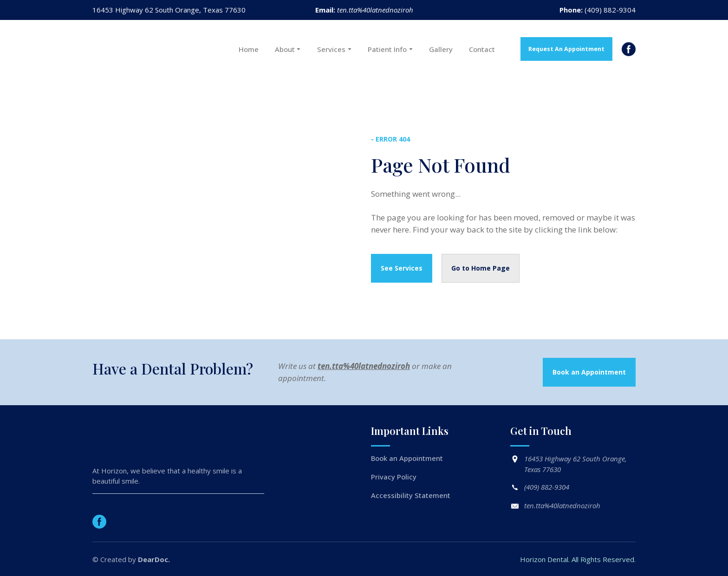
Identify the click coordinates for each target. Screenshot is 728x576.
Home (249, 49)
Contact (482, 49)
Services (331, 49)
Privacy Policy (394, 477)
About (285, 49)
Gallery (441, 49)
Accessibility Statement (411, 495)
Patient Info (387, 49)
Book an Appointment (407, 458)
